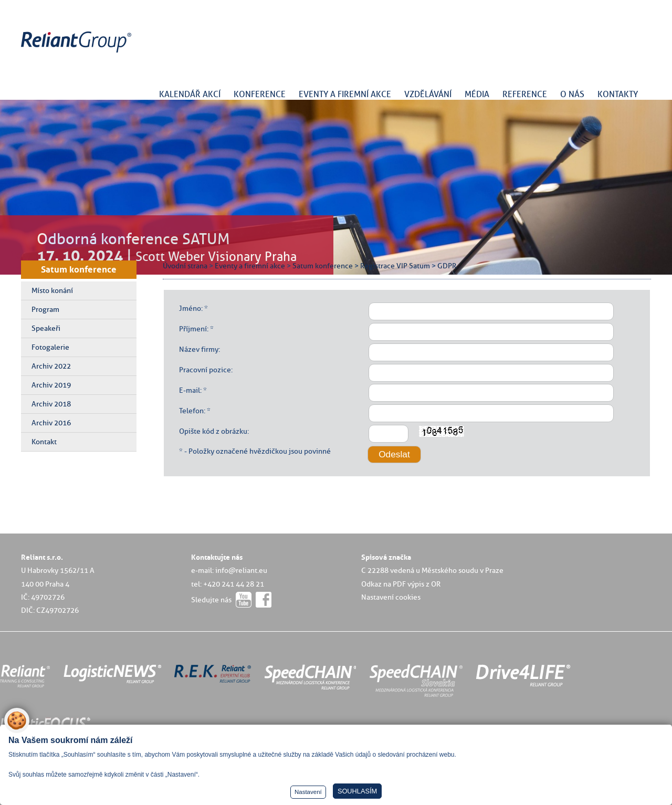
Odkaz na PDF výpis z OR (401, 584)
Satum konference (79, 269)
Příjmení (193, 329)
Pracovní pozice (205, 370)
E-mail (190, 390)
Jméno (190, 308)
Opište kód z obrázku (213, 431)
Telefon (191, 411)
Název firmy (199, 349)
